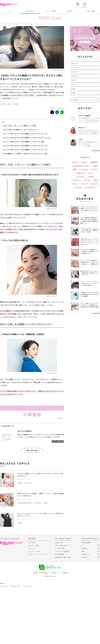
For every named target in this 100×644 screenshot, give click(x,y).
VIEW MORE (96, 151)
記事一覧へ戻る (32, 450)
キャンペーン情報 (50, 11)
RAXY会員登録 (86, 543)
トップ (10, 11)
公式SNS (69, 11)
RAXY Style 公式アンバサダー (25, 503)
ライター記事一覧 (58, 441)
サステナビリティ (28, 586)
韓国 (9, 104)
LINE (83, 551)
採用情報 (65, 573)
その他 (73, 93)
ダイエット (94, 184)
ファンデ (84, 184)
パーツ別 (15, 104)
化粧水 (96, 180)
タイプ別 (78, 187)
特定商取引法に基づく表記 (63, 557)
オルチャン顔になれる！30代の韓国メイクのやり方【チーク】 (25, 146)
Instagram (84, 548)
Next (61, 418)
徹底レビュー (81, 173)
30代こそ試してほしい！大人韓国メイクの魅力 (20, 126)
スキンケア (74, 64)
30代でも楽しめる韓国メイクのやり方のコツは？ (21, 130)
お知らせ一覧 (59, 543)
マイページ (32, 548)
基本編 (95, 166)
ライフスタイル (90, 187)
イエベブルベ (28, 483)
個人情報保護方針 (44, 573)
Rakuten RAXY (9, 5)
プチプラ (91, 177)
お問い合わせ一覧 (15, 586)
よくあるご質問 (90, 11)
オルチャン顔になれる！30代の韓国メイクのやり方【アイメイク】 (27, 138)
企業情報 (35, 573)
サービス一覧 (4, 586)
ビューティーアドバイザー (36, 554)
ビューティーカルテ (34, 551)
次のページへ (32, 408)
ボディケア (74, 76)
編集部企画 (94, 162)
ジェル (46, 503)
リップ (91, 173)
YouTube (84, 557)
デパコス (75, 184)
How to (3, 104)
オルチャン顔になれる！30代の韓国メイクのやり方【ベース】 (25, 134)
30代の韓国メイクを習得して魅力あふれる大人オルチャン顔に (25, 153)
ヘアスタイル (80, 177)
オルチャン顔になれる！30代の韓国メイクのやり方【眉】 (24, 142)
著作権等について (56, 573)
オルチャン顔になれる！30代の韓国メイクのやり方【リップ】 (25, 149)
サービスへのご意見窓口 (62, 551)
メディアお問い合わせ (61, 546)
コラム (73, 89)
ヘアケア (74, 80)
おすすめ (84, 162)
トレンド (94, 169)
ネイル (73, 84)
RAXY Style (30, 11)
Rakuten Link (85, 554)
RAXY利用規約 (59, 554)
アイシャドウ (38, 503)
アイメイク (8, 101)
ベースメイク (75, 68)
